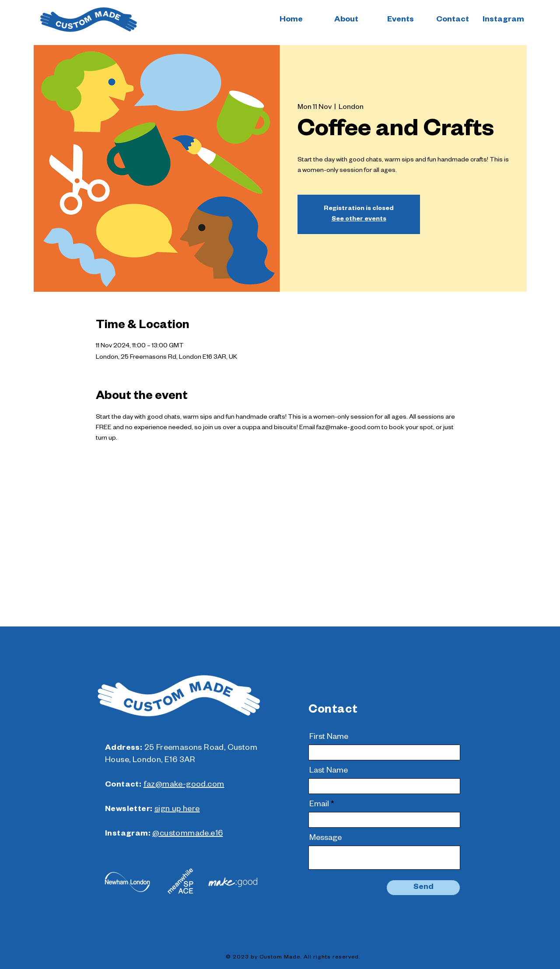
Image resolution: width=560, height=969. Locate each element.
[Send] (423, 888)
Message (325, 839)
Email (319, 805)
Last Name (329, 771)
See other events (359, 220)
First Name (329, 738)
